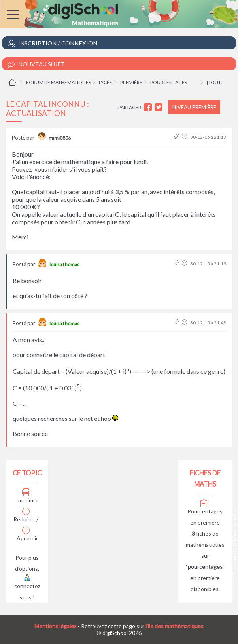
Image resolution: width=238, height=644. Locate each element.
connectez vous (27, 588)
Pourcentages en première (205, 513)
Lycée (106, 82)
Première (131, 82)
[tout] (215, 82)
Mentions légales (56, 626)
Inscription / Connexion (53, 43)
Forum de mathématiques (59, 82)
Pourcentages (169, 82)
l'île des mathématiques (175, 626)
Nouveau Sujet (36, 64)
